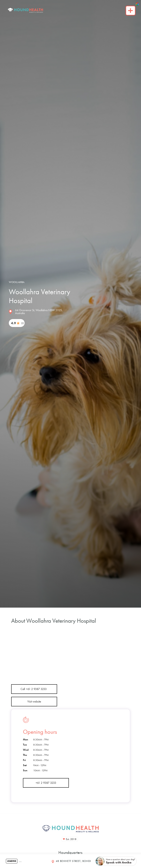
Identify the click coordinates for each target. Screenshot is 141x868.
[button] (116, 861)
